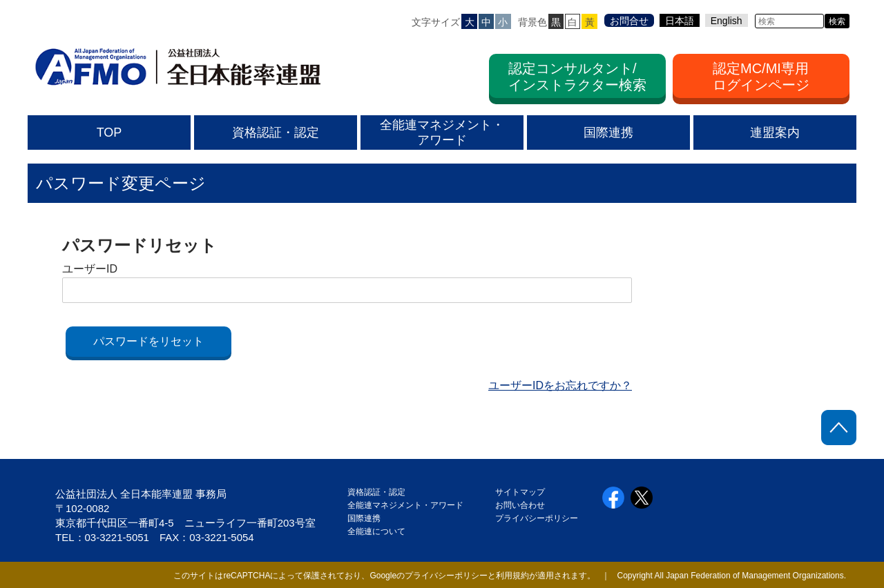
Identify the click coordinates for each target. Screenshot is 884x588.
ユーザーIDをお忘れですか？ (560, 385)
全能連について (376, 531)
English (727, 21)
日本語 (680, 21)
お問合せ (629, 21)
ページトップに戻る (839, 428)
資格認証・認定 (376, 492)
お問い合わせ (520, 505)
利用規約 (512, 576)
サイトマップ (520, 492)
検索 (837, 21)
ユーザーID (90, 269)
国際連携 (368, 518)
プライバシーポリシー (537, 518)
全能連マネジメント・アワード (405, 505)
